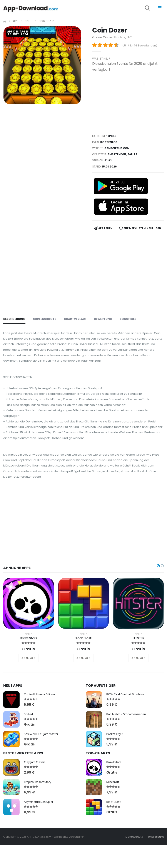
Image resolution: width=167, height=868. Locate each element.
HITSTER (138, 670)
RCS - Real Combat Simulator (127, 726)
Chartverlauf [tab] (77, 330)
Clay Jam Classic (35, 794)
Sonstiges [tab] (131, 330)
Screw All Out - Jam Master (43, 766)
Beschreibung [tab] (15, 330)
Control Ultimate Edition (41, 726)
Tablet (134, 157)
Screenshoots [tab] (46, 330)
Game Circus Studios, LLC (113, 40)
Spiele (28, 24)
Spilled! (29, 746)
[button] (151, 10)
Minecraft (113, 814)
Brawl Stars (28, 670)
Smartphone (118, 157)
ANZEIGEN (28, 690)
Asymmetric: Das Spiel (40, 833)
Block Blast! (83, 670)
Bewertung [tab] (106, 330)
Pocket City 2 (116, 766)
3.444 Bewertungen (143, 48)
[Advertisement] (128, 106)
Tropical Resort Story (39, 814)
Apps (15, 24)
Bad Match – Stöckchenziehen (128, 746)
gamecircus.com (118, 151)
